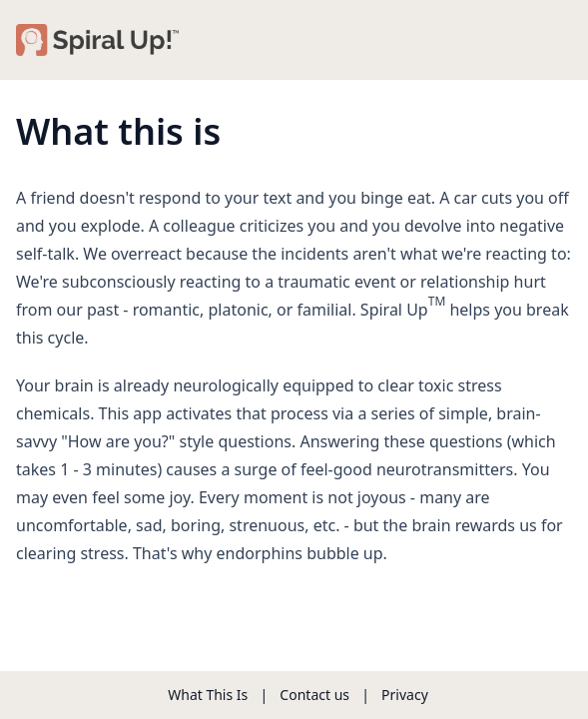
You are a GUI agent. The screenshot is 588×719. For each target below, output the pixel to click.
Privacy (405, 695)
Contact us (314, 695)
